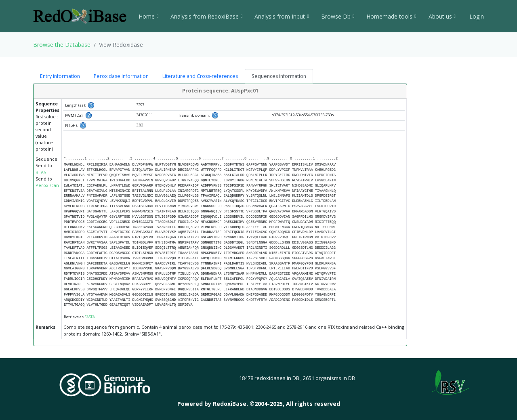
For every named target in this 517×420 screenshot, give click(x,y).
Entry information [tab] (60, 76)
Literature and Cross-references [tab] (200, 76)
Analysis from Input (282, 16)
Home (148, 16)
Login (476, 16)
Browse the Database (62, 45)
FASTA (90, 317)
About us (442, 16)
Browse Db (338, 16)
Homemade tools (391, 16)
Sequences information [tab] (279, 76)
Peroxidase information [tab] (121, 76)
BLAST (42, 172)
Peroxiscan (47, 185)
